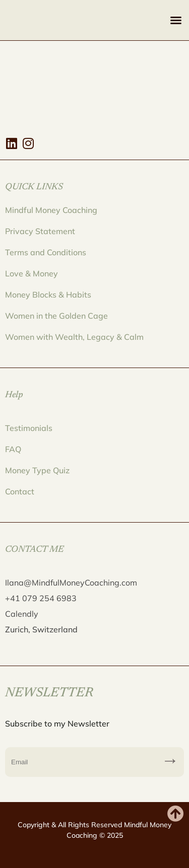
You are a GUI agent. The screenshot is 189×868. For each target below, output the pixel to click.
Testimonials (29, 428)
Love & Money (31, 273)
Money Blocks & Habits (48, 295)
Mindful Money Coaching (51, 210)
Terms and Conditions (46, 252)
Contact (20, 491)
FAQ (13, 449)
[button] (176, 20)
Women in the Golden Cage (56, 316)
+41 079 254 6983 (41, 598)
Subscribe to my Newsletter (170, 762)
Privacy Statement (40, 231)
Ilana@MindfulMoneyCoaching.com (71, 583)
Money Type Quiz (37, 470)
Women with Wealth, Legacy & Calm (74, 337)
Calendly (22, 614)
